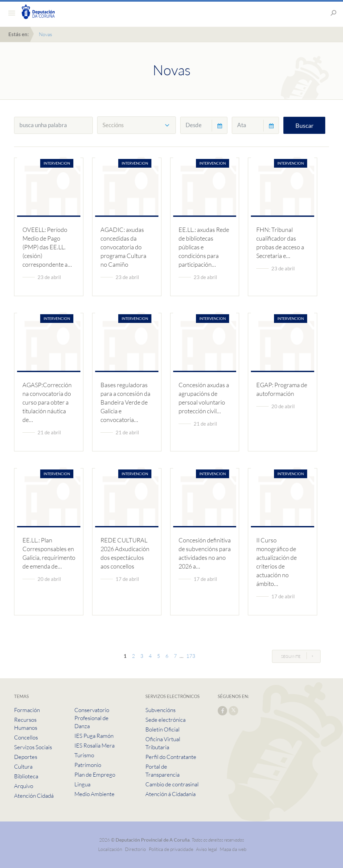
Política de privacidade (171, 849)
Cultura (23, 766)
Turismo (84, 755)
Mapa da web (233, 849)
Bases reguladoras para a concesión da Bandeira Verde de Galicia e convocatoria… (125, 402)
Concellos (26, 737)
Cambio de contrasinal (172, 784)
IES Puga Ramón (94, 736)
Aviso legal (207, 849)
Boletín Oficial (162, 729)
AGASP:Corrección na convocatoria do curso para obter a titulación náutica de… (47, 402)
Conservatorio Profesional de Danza (92, 718)
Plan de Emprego (95, 774)
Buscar (304, 125)
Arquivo (24, 786)
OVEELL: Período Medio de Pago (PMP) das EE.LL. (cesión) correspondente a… (47, 247)
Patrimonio (88, 765)
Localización (110, 849)
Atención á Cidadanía (170, 794)
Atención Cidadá (34, 796)
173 (191, 656)
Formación (27, 710)
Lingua (82, 784)
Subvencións (160, 710)
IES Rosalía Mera (94, 745)
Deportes (26, 757)
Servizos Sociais (33, 747)
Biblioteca (26, 776)
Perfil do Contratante (171, 757)
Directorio (135, 849)
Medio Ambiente (94, 794)
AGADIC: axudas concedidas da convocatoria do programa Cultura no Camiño (123, 247)
